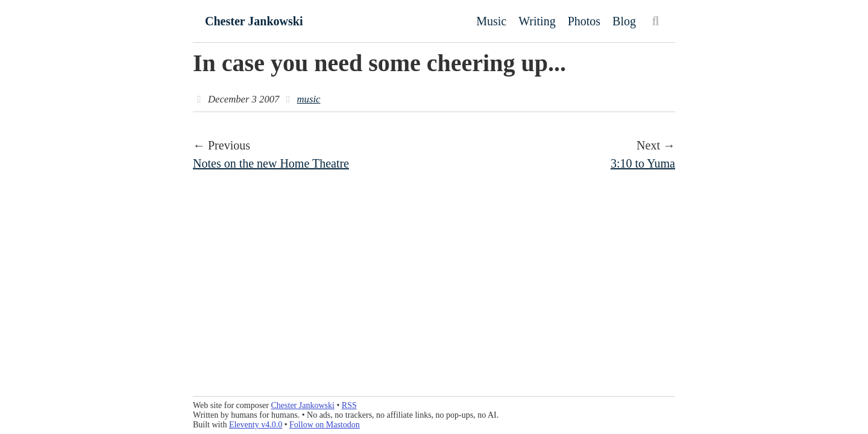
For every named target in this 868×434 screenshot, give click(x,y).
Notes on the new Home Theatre (271, 163)
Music (491, 21)
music (309, 99)
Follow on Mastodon (325, 425)
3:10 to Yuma (643, 163)
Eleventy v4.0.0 (256, 425)
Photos (584, 21)
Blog (624, 21)
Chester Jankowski (254, 21)
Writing (537, 21)
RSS (349, 405)
